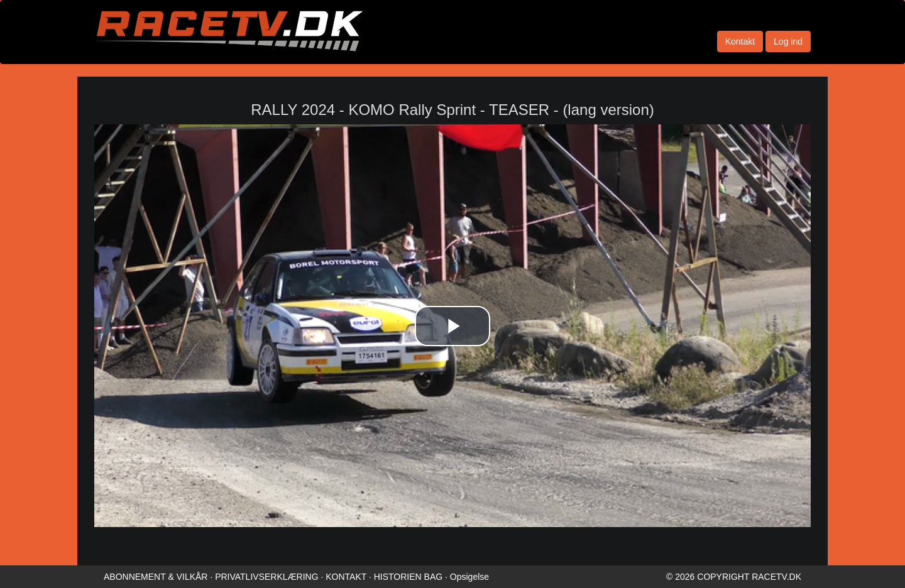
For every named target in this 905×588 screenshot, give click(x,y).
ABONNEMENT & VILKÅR (156, 577)
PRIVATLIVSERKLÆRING (266, 577)
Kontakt (740, 41)
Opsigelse (469, 577)
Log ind (788, 41)
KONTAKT (346, 577)
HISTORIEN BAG (408, 577)
